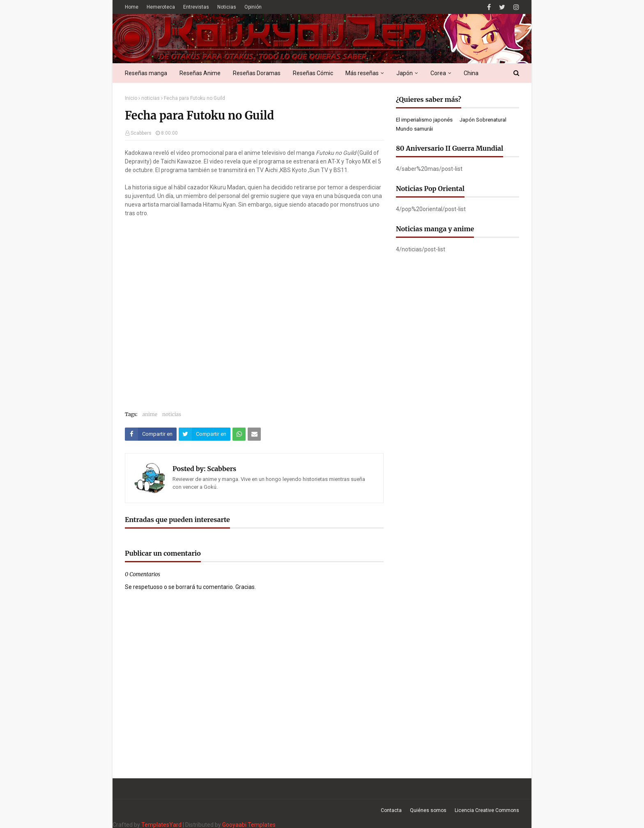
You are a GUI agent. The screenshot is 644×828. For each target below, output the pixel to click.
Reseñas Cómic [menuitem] (313, 73)
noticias (151, 98)
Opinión (253, 7)
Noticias (227, 7)
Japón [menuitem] (405, 73)
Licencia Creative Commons (487, 810)
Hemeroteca (161, 7)
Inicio (131, 98)
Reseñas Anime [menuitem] (200, 73)
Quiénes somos (428, 810)
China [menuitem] (471, 73)
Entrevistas (196, 7)
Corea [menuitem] (438, 73)
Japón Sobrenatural (483, 120)
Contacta (391, 810)
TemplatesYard (161, 825)
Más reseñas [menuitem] (362, 73)
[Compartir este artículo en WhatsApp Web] (239, 434)
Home (132, 7)
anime (150, 414)
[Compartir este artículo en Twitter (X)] (205, 434)
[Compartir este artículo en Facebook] (151, 434)
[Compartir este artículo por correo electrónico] (254, 434)
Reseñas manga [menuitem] (146, 73)
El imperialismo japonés (424, 120)
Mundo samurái (414, 129)
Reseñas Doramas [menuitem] (257, 73)
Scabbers (141, 133)
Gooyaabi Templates (249, 825)
